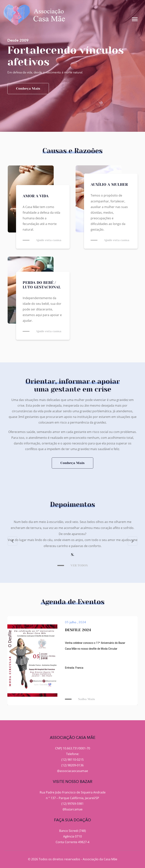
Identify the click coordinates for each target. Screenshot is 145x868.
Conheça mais (28, 88)
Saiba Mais (87, 699)
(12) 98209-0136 (72, 765)
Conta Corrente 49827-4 (73, 842)
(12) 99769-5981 (72, 804)
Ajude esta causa (49, 240)
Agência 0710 (73, 836)
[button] (135, 19)
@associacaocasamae (72, 771)
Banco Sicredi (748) (72, 831)
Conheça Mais (72, 463)
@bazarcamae (72, 809)
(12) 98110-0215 (72, 760)
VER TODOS (79, 565)
